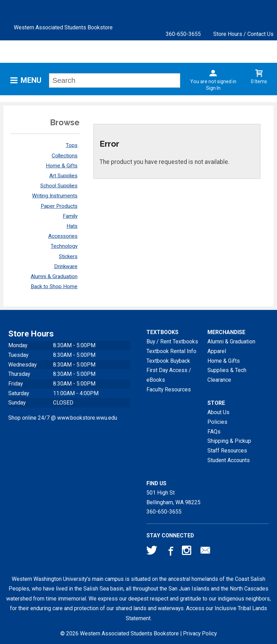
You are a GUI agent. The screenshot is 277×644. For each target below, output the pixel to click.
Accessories (63, 236)
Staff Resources (227, 451)
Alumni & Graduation (54, 276)
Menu (31, 80)
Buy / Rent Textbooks (172, 341)
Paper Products (59, 206)
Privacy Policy (200, 633)
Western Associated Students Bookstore (63, 27)
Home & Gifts (62, 166)
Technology (64, 246)
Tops (72, 145)
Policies (217, 422)
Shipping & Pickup (229, 441)
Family (70, 216)
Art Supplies (63, 176)
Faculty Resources (169, 389)
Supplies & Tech (227, 370)
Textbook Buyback (168, 361)
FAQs (214, 432)
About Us (218, 412)
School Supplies (59, 186)
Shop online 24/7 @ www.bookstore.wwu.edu (63, 418)
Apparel (217, 351)
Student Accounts (229, 460)
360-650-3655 (183, 34)
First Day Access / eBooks (169, 375)
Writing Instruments (55, 196)
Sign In (213, 88)
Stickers (68, 256)
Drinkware (66, 266)
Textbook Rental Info (171, 351)
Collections (65, 156)
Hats (72, 226)
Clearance (219, 380)
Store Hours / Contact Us (243, 34)
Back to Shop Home (54, 286)
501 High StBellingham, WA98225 (173, 497)
